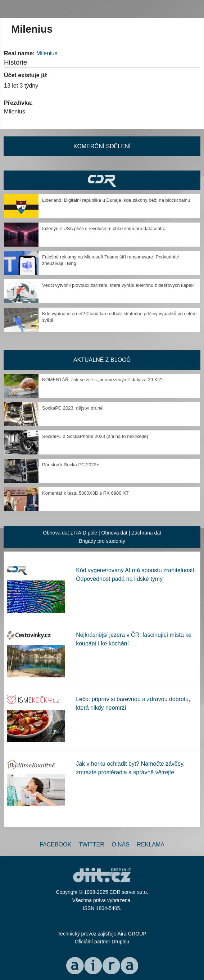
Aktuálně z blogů (102, 360)
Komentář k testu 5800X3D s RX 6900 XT (85, 493)
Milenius (47, 53)
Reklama (150, 844)
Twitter (92, 844)
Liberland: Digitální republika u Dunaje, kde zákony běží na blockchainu (116, 200)
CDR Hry (102, 180)
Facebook (55, 844)
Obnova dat (114, 533)
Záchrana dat (146, 533)
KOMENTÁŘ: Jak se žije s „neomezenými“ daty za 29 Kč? (102, 380)
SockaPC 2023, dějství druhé (72, 408)
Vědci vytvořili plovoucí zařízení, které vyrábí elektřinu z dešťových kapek (118, 285)
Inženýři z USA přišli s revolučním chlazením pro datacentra (104, 228)
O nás (121, 844)
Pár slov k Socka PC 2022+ (71, 465)
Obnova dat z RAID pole (70, 533)
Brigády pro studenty (102, 541)
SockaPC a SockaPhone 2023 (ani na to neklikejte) (95, 436)
